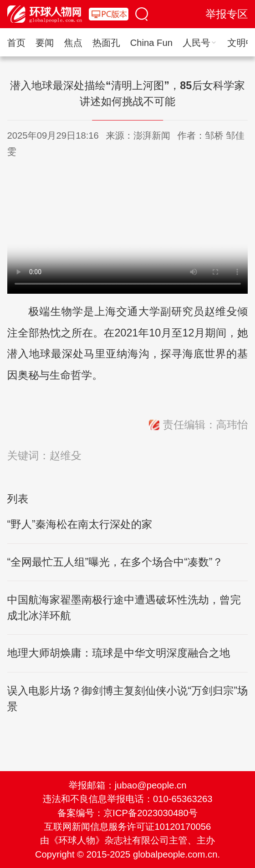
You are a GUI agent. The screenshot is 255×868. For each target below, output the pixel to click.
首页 (16, 43)
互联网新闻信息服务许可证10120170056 (127, 827)
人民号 (200, 43)
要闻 (45, 43)
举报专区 (227, 14)
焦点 (73, 43)
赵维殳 (66, 456)
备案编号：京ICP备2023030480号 (127, 813)
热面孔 (106, 43)
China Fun (151, 43)
